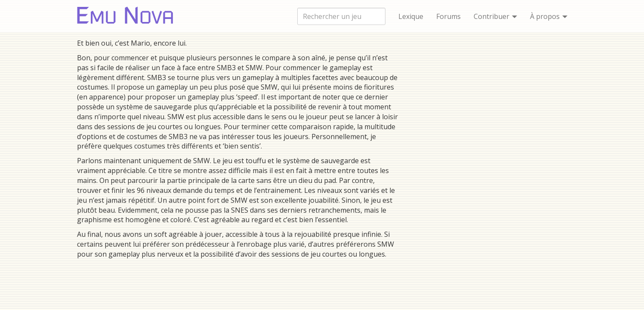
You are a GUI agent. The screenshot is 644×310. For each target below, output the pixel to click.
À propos (549, 16)
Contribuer (495, 16)
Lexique (411, 16)
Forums (448, 16)
